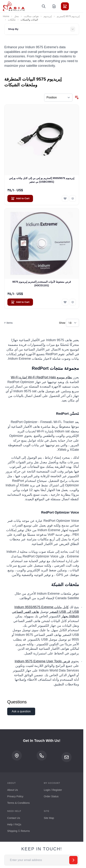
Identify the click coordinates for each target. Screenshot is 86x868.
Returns (25, 831)
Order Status (51, 796)
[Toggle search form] (44, 6)
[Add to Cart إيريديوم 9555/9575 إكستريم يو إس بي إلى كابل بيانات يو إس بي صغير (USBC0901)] (20, 198)
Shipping (12, 831)
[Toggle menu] (75, 6)
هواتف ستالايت (31, 16)
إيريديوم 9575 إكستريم (68, 16)
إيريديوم (48, 16)
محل (16, 16)
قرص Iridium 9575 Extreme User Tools (42, 661)
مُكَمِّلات (12, 20)
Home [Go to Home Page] (6, 16)
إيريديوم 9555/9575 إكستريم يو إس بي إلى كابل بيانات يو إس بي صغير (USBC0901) (42, 180)
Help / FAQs (14, 824)
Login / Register (53, 790)
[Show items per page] (72, 323)
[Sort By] (58, 98)
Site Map (49, 818)
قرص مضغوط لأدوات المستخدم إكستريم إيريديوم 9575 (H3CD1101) (42, 283)
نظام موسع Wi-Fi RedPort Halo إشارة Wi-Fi (41, 377)
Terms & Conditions (18, 803)
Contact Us (14, 818)
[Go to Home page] (14, 6)
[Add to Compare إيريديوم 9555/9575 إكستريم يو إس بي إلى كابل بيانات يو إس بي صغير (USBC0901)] (73, 198)
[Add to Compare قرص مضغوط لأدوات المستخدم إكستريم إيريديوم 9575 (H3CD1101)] (73, 302)
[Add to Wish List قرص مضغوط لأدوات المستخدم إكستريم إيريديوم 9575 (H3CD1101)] (65, 302)
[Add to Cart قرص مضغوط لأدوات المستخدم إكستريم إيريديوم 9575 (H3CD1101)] (20, 302)
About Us (13, 790)
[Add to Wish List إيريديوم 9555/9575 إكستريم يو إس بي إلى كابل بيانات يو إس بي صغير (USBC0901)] (65, 198)
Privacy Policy (15, 796)
